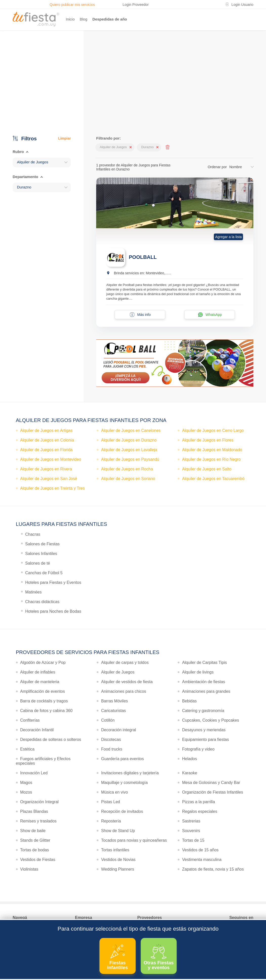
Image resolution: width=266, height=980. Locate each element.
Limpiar (64, 138)
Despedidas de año (110, 19)
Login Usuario (242, 5)
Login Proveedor (136, 5)
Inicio (70, 19)
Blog (84, 19)
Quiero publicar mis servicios (72, 5)
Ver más (132, 97)
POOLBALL (143, 257)
